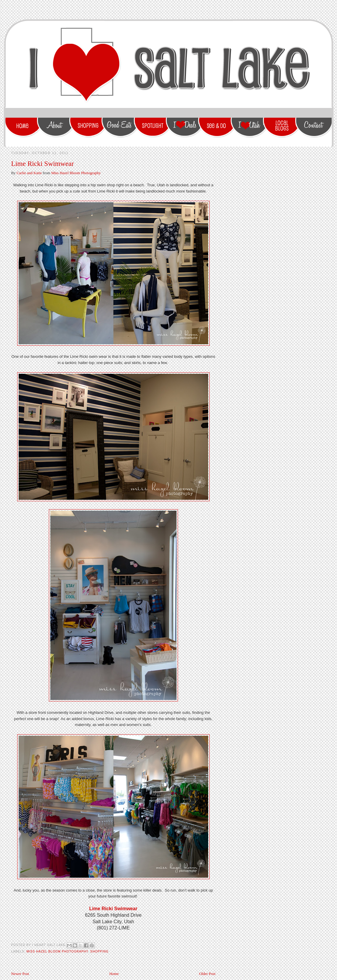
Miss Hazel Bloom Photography (76, 173)
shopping (100, 951)
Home (114, 974)
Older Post (207, 974)
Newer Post (20, 974)
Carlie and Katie (29, 173)
